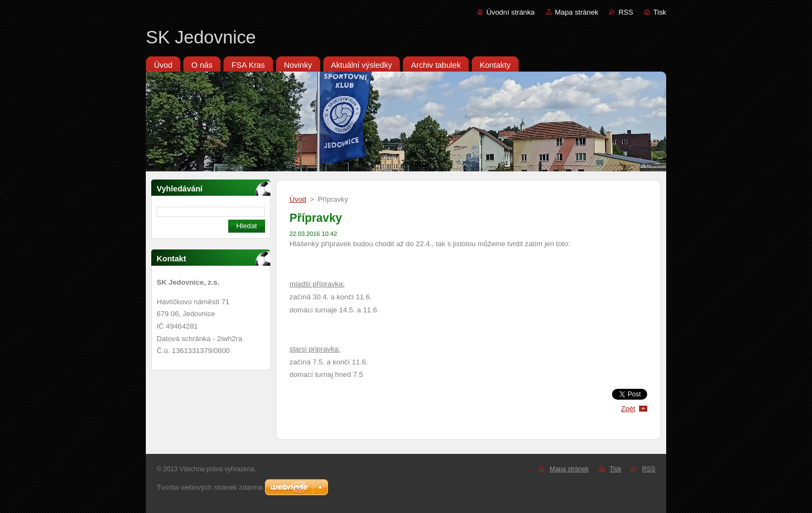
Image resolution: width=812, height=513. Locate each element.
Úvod (298, 199)
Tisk (660, 12)
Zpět (628, 409)
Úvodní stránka (510, 12)
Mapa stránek (577, 12)
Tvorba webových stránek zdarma (210, 487)
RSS (626, 12)
